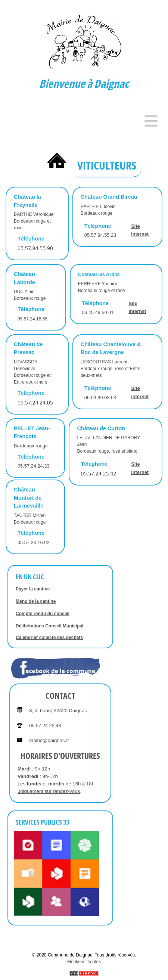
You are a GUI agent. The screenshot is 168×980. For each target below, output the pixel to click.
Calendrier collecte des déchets (49, 638)
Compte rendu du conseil (43, 614)
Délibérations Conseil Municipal (49, 626)
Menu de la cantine (36, 601)
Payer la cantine (33, 589)
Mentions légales (84, 962)
